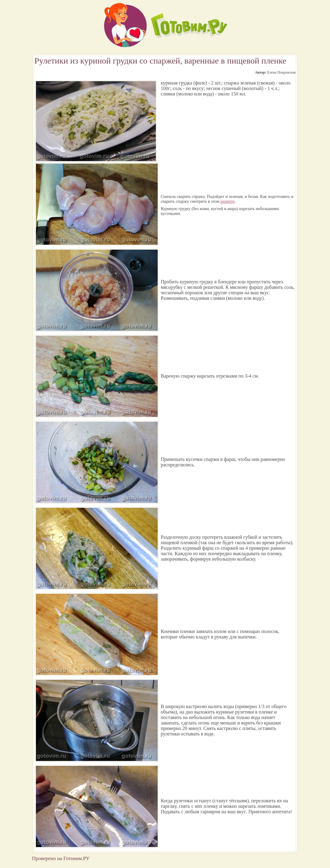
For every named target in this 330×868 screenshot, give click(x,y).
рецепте (228, 201)
